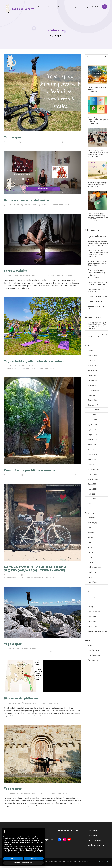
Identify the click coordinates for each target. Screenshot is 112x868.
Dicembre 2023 (93, 407)
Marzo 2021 (92, 501)
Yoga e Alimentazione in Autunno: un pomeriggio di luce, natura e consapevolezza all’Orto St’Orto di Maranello (98, 218)
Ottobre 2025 (92, 363)
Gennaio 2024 (93, 402)
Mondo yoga (44, 144)
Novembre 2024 (93, 392)
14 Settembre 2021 (13, 705)
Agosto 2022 (92, 427)
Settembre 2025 (93, 368)
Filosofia (90, 564)
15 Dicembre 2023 (13, 207)
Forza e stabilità (16, 273)
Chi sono (40, 7)
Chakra (90, 545)
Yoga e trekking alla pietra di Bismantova (34, 363)
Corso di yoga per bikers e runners (30, 473)
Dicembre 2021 (93, 466)
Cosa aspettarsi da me (95, 292)
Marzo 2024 (92, 397)
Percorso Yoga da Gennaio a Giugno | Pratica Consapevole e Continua (98, 122)
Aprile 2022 (92, 447)
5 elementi (91, 520)
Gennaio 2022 (93, 462)
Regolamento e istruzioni (96, 847)
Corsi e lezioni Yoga (55, 7)
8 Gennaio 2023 (12, 278)
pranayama (91, 589)
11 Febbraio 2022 (13, 651)
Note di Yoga (92, 584)
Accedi (90, 647)
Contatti (95, 7)
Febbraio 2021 (93, 506)
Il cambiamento (99, 339)
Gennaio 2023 (93, 422)
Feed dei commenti (94, 657)
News (90, 579)
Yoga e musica (92, 619)
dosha (90, 550)
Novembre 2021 (93, 471)
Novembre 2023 (93, 412)
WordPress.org (93, 662)
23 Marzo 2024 (12, 144)
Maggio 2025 (92, 387)
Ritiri (89, 594)
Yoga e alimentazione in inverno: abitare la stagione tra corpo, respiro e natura (98, 154)
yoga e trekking (42, 370)
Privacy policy (92, 833)
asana (90, 530)
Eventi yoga (72, 7)
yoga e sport (54, 144)
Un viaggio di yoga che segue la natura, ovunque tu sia (98, 186)
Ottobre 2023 (92, 417)
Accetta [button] (34, 859)
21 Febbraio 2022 (13, 477)
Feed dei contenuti (94, 652)
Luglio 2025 (92, 378)
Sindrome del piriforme (21, 701)
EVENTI (90, 559)
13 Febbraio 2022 (13, 577)
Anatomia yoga (47, 207)
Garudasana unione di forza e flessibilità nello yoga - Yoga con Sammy (98, 326)
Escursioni (11, 370)
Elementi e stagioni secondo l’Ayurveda (97, 90)
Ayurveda (91, 535)
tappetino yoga (93, 599)
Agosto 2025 (92, 373)
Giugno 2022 (92, 437)
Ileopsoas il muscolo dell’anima (26, 202)
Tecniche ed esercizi (95, 604)
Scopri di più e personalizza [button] (23, 863)
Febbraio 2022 (93, 457)
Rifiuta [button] (13, 859)
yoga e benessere (57, 278)
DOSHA (91, 299)
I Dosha (90, 304)
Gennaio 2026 (93, 358)
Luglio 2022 (92, 432)
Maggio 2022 (92, 442)
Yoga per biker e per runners (62, 477)
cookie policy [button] (7, 844)
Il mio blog (84, 7)
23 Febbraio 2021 (13, 795)
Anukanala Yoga (93, 309)
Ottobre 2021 (92, 476)
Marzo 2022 (92, 452)
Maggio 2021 (92, 491)
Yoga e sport (13, 139)
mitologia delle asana (95, 569)
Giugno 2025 (92, 382)
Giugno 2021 (92, 486)
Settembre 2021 (93, 481)
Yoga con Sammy (28, 144)
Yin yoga (91, 609)
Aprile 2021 (92, 496)
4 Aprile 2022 (11, 368)
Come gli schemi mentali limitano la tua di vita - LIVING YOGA (98, 337)
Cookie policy (92, 838)
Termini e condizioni (94, 842)
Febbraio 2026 (93, 353)
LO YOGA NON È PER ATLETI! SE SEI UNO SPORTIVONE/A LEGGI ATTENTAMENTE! (35, 571)
